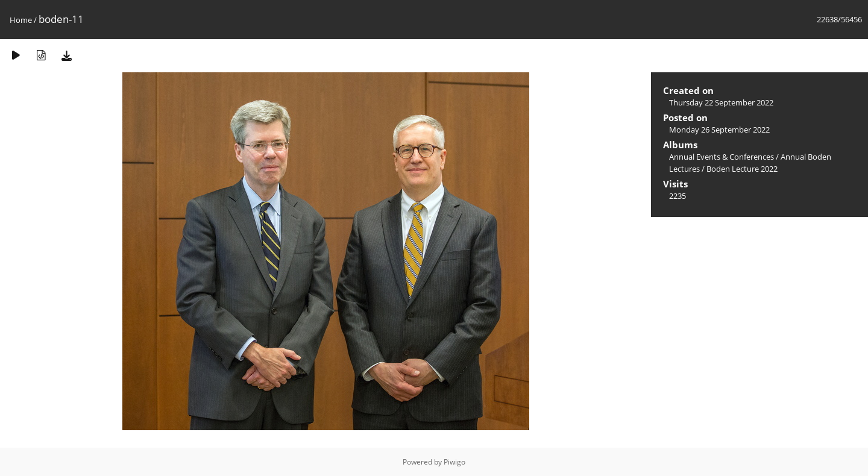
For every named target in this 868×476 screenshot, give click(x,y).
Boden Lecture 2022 (742, 169)
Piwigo (454, 462)
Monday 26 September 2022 (719, 130)
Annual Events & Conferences (722, 157)
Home (21, 20)
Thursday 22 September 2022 (721, 102)
